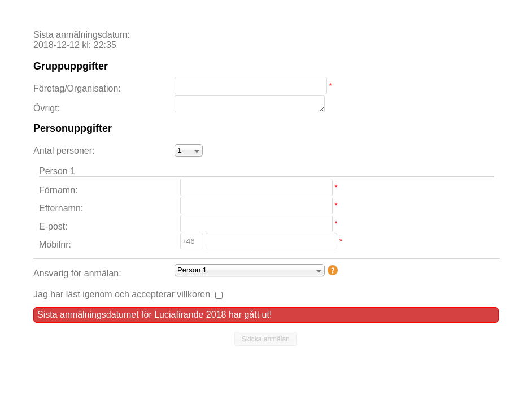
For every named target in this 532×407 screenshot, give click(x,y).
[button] (266, 339)
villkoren (193, 294)
